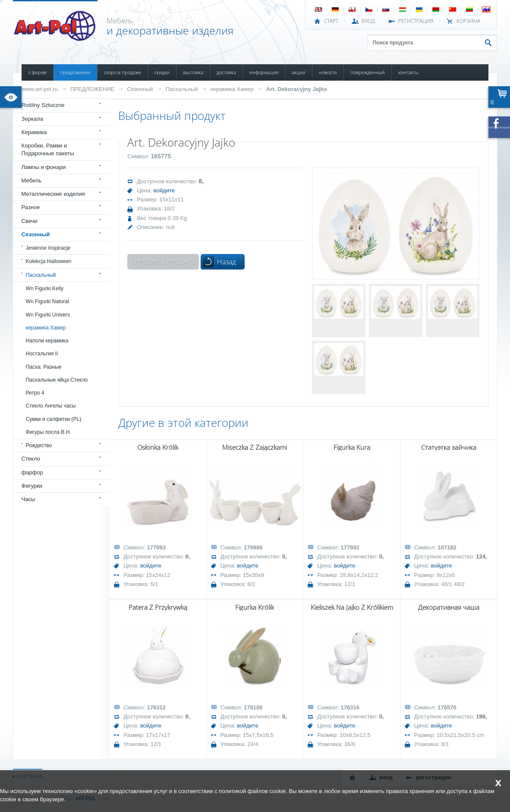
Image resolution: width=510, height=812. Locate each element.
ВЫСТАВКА (193, 72)
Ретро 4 (35, 393)
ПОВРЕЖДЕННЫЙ (368, 72)
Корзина (468, 21)
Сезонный (140, 89)
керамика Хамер (232, 89)
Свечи (30, 221)
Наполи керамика (47, 341)
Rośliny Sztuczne (43, 105)
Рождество (39, 445)
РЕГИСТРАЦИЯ (416, 21)
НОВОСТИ (328, 72)
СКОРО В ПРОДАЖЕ (123, 72)
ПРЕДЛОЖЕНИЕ (75, 72)
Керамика (34, 132)
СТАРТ (331, 21)
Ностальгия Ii (42, 354)
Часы (28, 499)
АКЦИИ (299, 72)
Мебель (32, 180)
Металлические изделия (53, 194)
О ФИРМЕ (37, 72)
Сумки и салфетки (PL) (54, 419)
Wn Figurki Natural (47, 301)
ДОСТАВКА (226, 72)
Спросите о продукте (163, 262)
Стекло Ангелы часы (51, 406)
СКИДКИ (162, 72)
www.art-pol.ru (40, 89)
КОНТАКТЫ (408, 72)
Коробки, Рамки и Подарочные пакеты (48, 149)
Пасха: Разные (44, 367)
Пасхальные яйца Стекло (57, 380)
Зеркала (33, 119)
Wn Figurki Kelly (45, 288)
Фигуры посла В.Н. (49, 432)
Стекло (31, 459)
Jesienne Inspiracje (48, 248)
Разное (31, 207)
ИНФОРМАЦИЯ (264, 72)
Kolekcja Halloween (49, 261)
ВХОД (368, 21)
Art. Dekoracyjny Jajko (297, 89)
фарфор (33, 472)
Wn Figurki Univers (48, 315)
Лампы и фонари (44, 167)
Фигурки (32, 486)
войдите (164, 190)
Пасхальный (182, 89)
